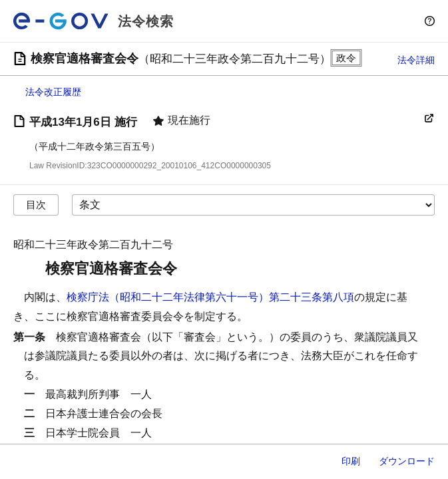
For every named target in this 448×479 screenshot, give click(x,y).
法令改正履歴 (53, 92)
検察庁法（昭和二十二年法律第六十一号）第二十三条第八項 (210, 297)
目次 (36, 205)
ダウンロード (407, 461)
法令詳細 (416, 60)
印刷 (351, 461)
